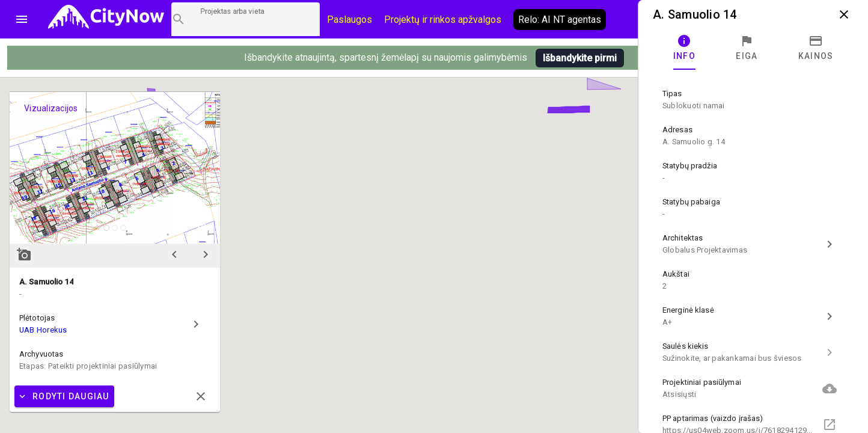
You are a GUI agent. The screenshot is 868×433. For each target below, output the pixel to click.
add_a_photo (24, 254)
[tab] (684, 48)
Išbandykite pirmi (580, 58)
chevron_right (206, 254)
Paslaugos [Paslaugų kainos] (350, 20)
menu (22, 19)
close (844, 14)
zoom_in (203, 227)
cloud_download (830, 388)
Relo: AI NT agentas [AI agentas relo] (560, 20)
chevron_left (174, 254)
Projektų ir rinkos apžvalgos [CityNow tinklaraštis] (443, 20)
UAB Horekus (43, 330)
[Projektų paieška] (246, 19)
